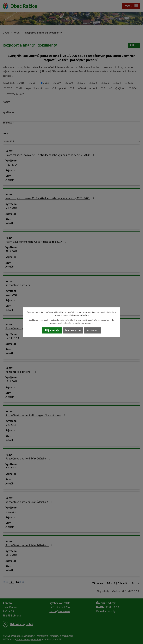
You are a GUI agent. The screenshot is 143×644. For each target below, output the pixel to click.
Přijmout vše (52, 330)
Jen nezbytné (73, 330)
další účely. (84, 315)
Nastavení (92, 330)
